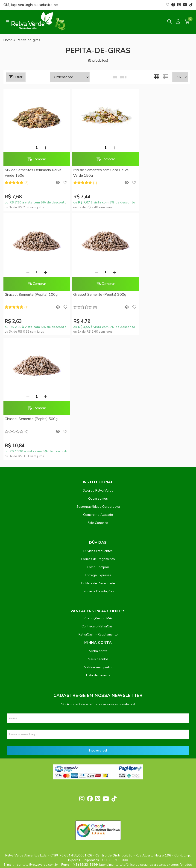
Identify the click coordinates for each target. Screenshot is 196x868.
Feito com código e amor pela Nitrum (98, 831)
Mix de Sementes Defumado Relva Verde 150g (33, 173)
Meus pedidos (98, 535)
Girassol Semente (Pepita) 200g (31, 295)
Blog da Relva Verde (98, 366)
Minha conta (98, 527)
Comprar (34, 159)
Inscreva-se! (98, 626)
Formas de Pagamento (98, 435)
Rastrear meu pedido (98, 543)
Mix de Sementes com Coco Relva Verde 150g (95, 173)
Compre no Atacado (98, 391)
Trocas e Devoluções (98, 467)
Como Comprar (98, 443)
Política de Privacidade (98, 459)
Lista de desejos (98, 551)
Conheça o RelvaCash (98, 502)
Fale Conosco (98, 399)
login (29, 5)
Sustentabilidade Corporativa (98, 382)
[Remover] (25, 148)
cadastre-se (48, 5)
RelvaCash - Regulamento (98, 510)
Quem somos (98, 374)
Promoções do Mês (98, 494)
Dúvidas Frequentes (98, 427)
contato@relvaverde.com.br (38, 741)
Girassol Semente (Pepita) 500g (94, 295)
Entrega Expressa (98, 451)
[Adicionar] (43, 148)
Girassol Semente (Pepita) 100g (157, 170)
